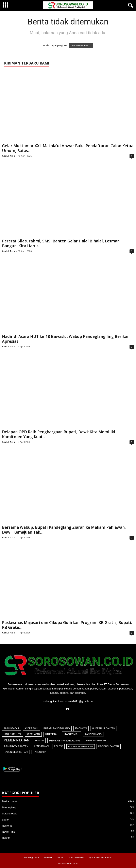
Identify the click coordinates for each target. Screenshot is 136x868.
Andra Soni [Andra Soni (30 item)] (31, 728)
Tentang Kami (31, 857)
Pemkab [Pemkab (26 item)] (39, 740)
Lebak (6, 820)
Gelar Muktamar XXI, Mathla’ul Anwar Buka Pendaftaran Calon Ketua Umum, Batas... (68, 148)
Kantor (60, 857)
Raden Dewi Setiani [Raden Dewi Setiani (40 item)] (16, 752)
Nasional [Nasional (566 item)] (71, 734)
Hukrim (6, 838)
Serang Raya (10, 814)
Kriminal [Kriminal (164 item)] (52, 734)
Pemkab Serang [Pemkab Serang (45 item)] (96, 740)
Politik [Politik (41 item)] (58, 746)
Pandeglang (9, 807)
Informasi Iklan (76, 857)
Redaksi (48, 857)
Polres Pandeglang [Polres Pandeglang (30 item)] (81, 746)
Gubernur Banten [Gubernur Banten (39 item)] (104, 728)
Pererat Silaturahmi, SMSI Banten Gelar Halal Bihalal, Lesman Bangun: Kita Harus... (61, 243)
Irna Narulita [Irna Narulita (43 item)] (12, 734)
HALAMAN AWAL (81, 45)
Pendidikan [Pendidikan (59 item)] (41, 746)
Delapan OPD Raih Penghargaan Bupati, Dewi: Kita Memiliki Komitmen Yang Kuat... (59, 434)
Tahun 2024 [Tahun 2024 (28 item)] (40, 752)
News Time (8, 832)
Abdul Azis (8, 156)
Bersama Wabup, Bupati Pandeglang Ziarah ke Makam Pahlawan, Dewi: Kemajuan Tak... (64, 530)
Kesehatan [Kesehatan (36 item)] (33, 734)
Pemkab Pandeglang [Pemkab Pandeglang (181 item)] (65, 741)
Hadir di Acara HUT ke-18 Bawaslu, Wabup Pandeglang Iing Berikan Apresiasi (66, 339)
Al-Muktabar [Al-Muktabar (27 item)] (11, 728)
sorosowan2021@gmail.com (77, 701)
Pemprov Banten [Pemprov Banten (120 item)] (16, 746)
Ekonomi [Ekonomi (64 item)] (81, 728)
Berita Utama (10, 801)
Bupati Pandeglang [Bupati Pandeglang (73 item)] (57, 728)
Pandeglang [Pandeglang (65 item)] (93, 734)
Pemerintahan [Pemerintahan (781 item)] (17, 740)
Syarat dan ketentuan (101, 857)
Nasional (7, 826)
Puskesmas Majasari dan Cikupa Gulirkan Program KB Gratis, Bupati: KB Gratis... (67, 625)
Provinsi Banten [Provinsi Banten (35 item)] (109, 746)
